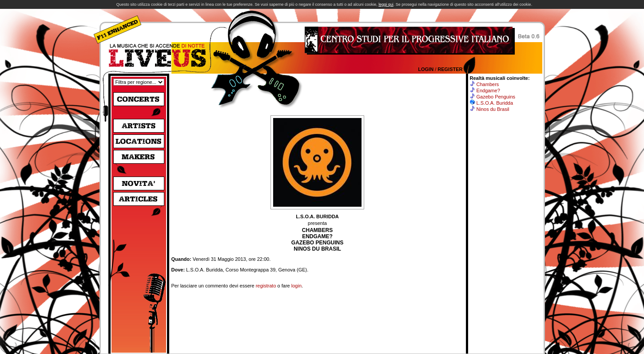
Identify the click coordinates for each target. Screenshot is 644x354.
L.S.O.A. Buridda (495, 103)
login (296, 286)
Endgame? (488, 90)
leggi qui (386, 4)
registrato (266, 286)
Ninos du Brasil (493, 109)
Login (426, 69)
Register (450, 69)
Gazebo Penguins (496, 97)
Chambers (488, 84)
